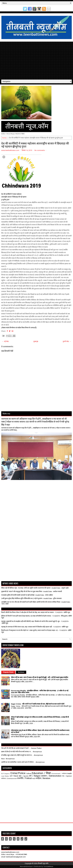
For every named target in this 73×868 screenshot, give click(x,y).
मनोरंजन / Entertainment (9, 778)
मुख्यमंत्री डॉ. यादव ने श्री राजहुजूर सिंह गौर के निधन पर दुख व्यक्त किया (22, 591)
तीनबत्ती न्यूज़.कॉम (43, 863)
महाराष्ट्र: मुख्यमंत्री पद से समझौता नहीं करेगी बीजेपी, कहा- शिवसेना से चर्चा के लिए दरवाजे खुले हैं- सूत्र (30, 621)
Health (69, 773)
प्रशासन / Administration (51, 776)
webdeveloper (28, 867)
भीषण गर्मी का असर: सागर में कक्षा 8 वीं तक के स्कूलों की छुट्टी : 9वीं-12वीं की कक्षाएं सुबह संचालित (40, 677)
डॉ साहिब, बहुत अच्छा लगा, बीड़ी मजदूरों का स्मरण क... (17, 755)
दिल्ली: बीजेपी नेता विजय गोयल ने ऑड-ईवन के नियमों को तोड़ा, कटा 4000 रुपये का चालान (27, 612)
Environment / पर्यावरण (59, 774)
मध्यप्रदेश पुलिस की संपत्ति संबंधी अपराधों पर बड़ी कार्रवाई (18, 595)
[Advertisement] (36, 61)
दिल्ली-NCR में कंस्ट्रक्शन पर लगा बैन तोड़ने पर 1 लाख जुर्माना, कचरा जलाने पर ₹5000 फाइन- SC (30, 630)
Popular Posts (8, 672)
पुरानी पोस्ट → (67, 341)
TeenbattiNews (48, 867)
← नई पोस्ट (5, 341)
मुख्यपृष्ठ (36, 341)
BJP (2, 774)
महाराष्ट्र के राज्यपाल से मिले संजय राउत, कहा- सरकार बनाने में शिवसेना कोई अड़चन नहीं (27, 627)
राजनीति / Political (24, 778)
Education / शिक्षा (41, 773)
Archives (21, 672)
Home (4, 138)
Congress (7, 774)
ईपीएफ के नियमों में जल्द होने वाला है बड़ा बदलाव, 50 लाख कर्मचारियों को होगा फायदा (26, 616)
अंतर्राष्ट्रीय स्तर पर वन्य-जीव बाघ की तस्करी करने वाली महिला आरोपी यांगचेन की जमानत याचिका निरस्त (31, 602)
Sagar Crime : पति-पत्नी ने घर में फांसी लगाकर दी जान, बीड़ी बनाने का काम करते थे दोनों (38, 704)
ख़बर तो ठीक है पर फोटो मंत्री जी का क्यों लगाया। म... (16, 752)
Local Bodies (5, 776)
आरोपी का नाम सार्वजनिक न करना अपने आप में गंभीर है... (18, 762)
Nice (3, 759)
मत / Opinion (67, 776)
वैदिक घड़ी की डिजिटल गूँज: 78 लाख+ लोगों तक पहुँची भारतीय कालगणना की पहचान (26, 588)
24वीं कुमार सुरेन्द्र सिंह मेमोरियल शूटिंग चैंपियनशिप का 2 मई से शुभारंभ (22, 598)
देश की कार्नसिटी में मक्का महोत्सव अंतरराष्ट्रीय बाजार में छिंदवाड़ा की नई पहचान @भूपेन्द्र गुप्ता (35, 145)
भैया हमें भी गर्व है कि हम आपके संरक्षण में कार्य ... (16, 748)
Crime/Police (18, 773)
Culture (29, 773)
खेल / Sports (24, 776)
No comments (40, 150)
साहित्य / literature (43, 778)
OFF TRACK (14, 776)
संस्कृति (34, 779)
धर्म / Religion (35, 776)
